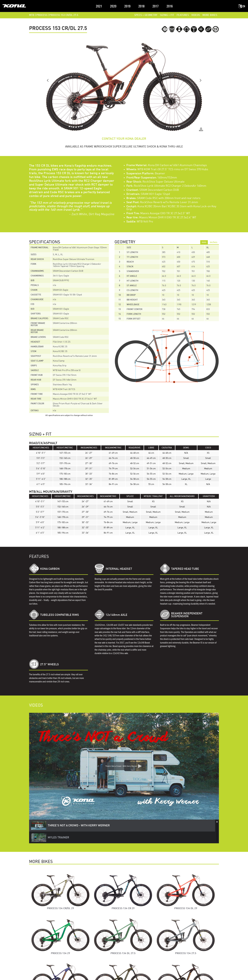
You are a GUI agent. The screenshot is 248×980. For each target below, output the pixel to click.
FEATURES (183, 15)
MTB (32, 15)
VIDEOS (196, 15)
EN (242, 6)
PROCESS (42, 15)
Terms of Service (124, 976)
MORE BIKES (210, 15)
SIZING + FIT (167, 15)
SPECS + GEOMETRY (146, 15)
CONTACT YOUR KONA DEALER (124, 139)
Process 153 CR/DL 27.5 (64, 15)
